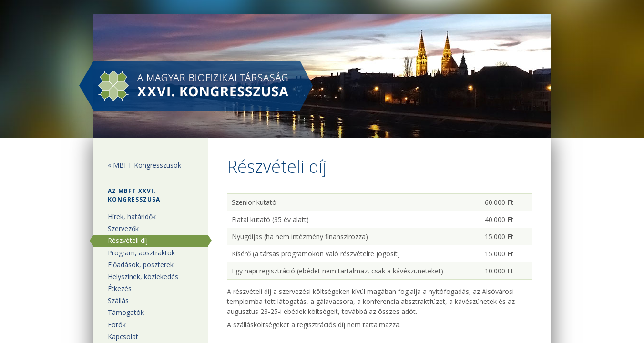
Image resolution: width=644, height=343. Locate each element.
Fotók (117, 325)
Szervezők (123, 228)
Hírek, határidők (132, 217)
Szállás (118, 300)
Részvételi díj (128, 240)
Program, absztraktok (141, 253)
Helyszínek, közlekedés (143, 277)
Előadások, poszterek (141, 265)
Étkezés (120, 288)
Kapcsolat (123, 337)
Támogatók (126, 312)
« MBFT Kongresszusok (144, 165)
